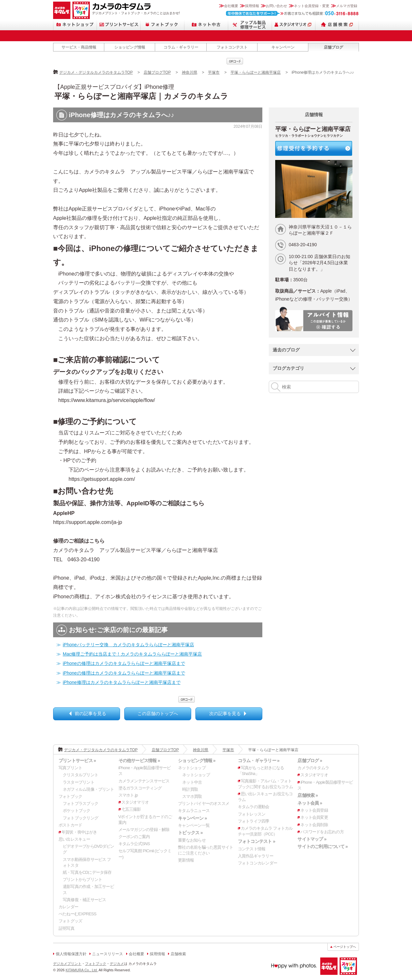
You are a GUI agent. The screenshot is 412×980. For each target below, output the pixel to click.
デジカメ (117, 964)
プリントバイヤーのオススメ (204, 803)
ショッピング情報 (130, 47)
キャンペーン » (192, 818)
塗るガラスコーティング (140, 788)
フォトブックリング (80, 818)
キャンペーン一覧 (194, 825)
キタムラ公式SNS (134, 844)
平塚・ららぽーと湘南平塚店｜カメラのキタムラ (141, 96)
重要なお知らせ (192, 840)
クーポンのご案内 (134, 837)
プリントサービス (119, 25)
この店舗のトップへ (158, 714)
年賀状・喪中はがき (79, 832)
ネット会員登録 (314, 810)
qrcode (235, 61)
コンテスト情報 (252, 849)
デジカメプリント (67, 964)
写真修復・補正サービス (84, 900)
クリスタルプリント (80, 775)
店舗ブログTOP (157, 72)
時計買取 (190, 789)
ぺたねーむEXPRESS (77, 914)
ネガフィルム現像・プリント (88, 789)
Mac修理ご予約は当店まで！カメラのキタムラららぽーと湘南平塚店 (132, 654)
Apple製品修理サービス (250, 25)
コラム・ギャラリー (181, 47)
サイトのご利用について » (323, 846)
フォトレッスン (252, 814)
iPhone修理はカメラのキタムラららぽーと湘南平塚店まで (122, 682)
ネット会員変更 (314, 817)
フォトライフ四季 (254, 821)
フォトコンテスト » (257, 841)
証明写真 (66, 928)
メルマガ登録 (347, 6)
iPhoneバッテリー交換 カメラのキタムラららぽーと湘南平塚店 (128, 645)
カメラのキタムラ (62, 10)
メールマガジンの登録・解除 (144, 830)
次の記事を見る (225, 714)
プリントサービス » (77, 761)
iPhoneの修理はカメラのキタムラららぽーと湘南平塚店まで (124, 663)
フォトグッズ (70, 921)
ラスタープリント (79, 782)
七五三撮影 (131, 809)
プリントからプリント (82, 879)
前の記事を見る (90, 714)
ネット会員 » (310, 803)
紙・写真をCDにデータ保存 (87, 872)
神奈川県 (190, 72)
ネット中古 (206, 25)
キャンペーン (283, 47)
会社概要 (231, 6)
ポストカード (70, 825)
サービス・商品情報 (79, 47)
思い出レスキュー (74, 839)
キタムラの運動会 (254, 807)
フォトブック (163, 25)
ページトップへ (345, 947)
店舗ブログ (333, 47)
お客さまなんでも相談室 (292, 13)
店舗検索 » (308, 795)
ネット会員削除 (314, 825)
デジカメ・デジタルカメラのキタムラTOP (96, 72)
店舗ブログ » (310, 761)
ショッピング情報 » (197, 761)
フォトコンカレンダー (257, 863)
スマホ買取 (192, 796)
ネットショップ (75, 25)
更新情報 (186, 860)
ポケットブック (77, 811)
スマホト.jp (128, 795)
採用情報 (252, 6)
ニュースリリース (108, 954)
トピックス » (190, 833)
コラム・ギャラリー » (259, 761)
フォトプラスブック (80, 803)
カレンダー (68, 907)
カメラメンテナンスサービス (144, 781)
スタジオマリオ (81, 10)
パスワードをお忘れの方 (322, 832)
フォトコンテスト (232, 47)
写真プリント (70, 768)
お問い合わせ (276, 6)
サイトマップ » (312, 839)
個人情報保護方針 (71, 954)
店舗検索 (337, 25)
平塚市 (214, 72)
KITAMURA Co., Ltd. (82, 970)
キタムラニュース (194, 811)
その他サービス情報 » (139, 761)
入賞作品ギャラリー (256, 856)
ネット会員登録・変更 (312, 6)
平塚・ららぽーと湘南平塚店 (256, 72)
